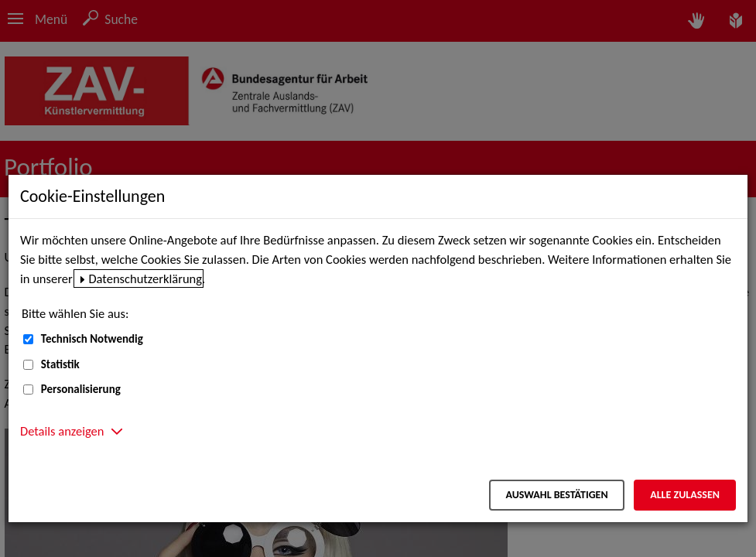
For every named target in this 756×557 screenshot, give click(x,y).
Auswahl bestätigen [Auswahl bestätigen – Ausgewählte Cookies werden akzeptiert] (556, 495)
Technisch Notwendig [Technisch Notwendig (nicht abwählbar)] (92, 339)
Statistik (60, 364)
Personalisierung (81, 389)
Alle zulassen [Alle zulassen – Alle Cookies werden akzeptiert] (685, 495)
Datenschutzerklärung (145, 278)
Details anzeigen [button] (62, 431)
